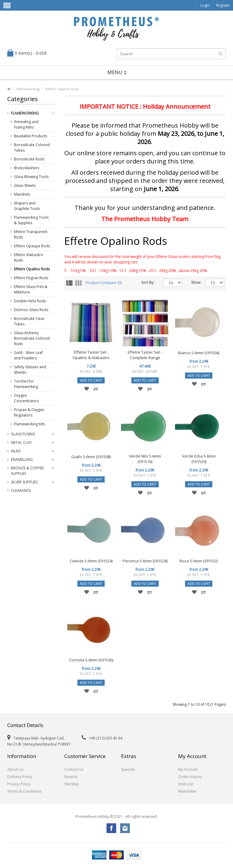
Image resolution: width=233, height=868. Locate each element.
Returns (71, 777)
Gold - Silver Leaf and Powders (28, 355)
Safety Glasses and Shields (30, 370)
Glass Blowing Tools (31, 177)
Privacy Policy (19, 784)
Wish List (186, 784)
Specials (128, 769)
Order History (190, 777)
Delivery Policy (20, 777)
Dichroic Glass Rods (31, 310)
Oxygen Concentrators (26, 398)
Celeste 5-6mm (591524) (91, 561)
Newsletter (187, 791)
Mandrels (22, 194)
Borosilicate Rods (29, 159)
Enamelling (22, 460)
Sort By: (148, 282)
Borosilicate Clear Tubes (29, 321)
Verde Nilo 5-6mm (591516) (145, 459)
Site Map (72, 784)
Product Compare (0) (104, 283)
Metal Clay (21, 443)
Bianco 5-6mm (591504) (199, 353)
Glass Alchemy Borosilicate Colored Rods (32, 338)
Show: (194, 282)
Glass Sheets (25, 185)
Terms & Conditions (24, 791)
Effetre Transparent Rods (31, 234)
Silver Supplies (24, 482)
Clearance (21, 491)
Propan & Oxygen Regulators (29, 412)
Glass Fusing (23, 434)
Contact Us (74, 769)
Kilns (16, 451)
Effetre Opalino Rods (62, 89)
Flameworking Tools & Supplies (31, 220)
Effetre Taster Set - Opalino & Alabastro (91, 355)
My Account (188, 769)
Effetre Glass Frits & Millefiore (31, 289)
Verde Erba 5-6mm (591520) (199, 459)
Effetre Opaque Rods (32, 246)
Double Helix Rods (30, 301)
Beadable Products (30, 136)
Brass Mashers (27, 168)
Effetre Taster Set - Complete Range (145, 355)
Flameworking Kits (29, 424)
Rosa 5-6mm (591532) (199, 561)
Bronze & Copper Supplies (27, 471)
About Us (15, 769)
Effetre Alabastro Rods (29, 257)
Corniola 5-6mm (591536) (91, 660)
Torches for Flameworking (26, 384)
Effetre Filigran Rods (31, 278)
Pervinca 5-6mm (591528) (145, 561)
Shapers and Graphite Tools (27, 206)
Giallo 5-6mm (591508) (91, 457)
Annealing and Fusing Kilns (26, 124)
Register (223, 5)
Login (205, 5)
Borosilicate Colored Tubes (32, 148)
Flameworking (28, 89)
